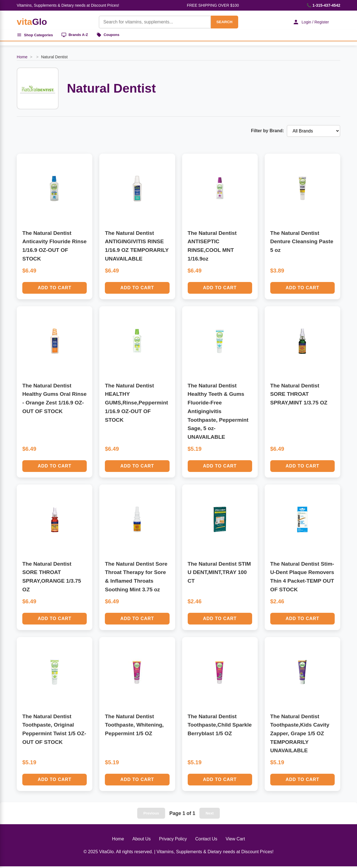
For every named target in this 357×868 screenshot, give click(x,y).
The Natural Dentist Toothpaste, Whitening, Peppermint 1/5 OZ (134, 726)
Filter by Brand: (267, 132)
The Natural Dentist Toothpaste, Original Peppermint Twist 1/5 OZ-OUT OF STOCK (54, 731)
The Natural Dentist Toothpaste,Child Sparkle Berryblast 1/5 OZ (220, 726)
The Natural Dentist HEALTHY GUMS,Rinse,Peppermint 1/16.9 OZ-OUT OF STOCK (136, 404)
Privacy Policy (173, 840)
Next (210, 815)
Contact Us (206, 840)
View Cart (235, 840)
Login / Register (308, 22)
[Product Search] (151, 22)
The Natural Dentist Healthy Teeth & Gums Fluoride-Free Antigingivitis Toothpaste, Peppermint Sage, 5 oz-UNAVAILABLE (218, 413)
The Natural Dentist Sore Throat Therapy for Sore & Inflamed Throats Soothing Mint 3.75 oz (136, 578)
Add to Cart (55, 289)
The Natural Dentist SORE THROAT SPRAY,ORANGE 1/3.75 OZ (52, 578)
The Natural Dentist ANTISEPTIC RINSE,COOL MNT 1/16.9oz (212, 247)
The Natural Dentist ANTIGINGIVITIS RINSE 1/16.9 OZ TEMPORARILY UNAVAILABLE (137, 247)
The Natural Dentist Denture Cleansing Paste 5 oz (302, 243)
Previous (151, 815)
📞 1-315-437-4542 (323, 5)
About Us (142, 840)
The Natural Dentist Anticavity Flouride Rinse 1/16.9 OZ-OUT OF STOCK (54, 247)
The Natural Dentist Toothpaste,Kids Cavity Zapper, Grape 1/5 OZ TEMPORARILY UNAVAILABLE (300, 735)
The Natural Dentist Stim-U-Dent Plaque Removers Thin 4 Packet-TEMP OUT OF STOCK (302, 578)
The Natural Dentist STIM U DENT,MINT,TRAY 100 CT (219, 574)
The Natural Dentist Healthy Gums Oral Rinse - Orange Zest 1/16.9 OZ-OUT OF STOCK (54, 400)
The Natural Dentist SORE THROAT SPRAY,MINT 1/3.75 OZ (299, 396)
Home (22, 58)
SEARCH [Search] (221, 22)
